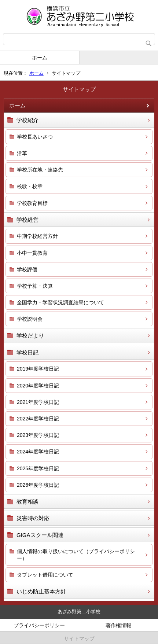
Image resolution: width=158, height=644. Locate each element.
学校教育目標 (32, 203)
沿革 (22, 153)
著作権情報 (118, 625)
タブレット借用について (45, 575)
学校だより (30, 336)
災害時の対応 (33, 518)
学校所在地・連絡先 (40, 170)
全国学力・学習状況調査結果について (60, 302)
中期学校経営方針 (37, 236)
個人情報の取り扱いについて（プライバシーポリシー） (76, 555)
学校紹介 (27, 120)
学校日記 (27, 352)
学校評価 (27, 269)
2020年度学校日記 (38, 386)
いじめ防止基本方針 (41, 591)
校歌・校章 (30, 186)
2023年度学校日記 (38, 435)
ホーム (40, 58)
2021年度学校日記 (38, 402)
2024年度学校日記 (38, 452)
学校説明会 (30, 319)
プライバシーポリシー (39, 625)
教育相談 (27, 502)
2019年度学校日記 (38, 369)
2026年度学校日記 (38, 485)
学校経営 (27, 220)
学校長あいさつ (35, 137)
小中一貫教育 (32, 253)
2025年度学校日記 (38, 468)
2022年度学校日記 (38, 419)
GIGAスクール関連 (40, 535)
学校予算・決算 (35, 286)
